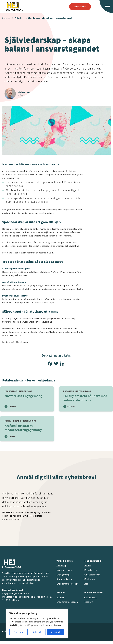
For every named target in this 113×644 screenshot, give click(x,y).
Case (86, 584)
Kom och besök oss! (13, 590)
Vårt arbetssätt (91, 570)
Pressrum (88, 602)
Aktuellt (18, 18)
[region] (37, 623)
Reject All (37, 632)
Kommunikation (64, 579)
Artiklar (60, 597)
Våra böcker (89, 579)
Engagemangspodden (67, 602)
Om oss (87, 566)
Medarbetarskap (64, 570)
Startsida (6, 18)
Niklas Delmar (24, 92)
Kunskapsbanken (92, 575)
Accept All (55, 632)
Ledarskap (61, 566)
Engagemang (63, 575)
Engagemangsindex (66, 584)
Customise (19, 632)
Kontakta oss (80, 7)
